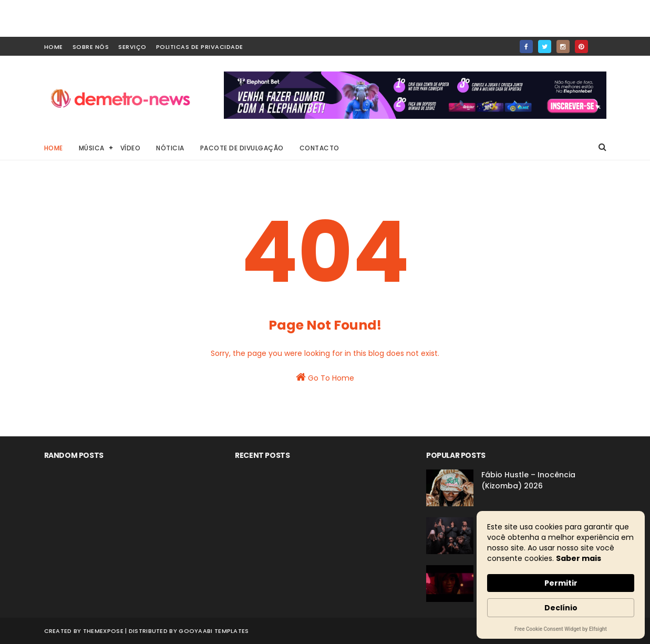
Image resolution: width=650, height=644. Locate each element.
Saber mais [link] (579, 558)
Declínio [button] (561, 608)
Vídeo (131, 148)
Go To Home (325, 377)
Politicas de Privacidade (200, 47)
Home (54, 148)
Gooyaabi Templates (214, 631)
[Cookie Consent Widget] (561, 575)
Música (92, 148)
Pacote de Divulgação (242, 148)
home (54, 47)
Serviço (132, 47)
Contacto (319, 148)
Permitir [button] (561, 583)
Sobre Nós (91, 47)
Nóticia (170, 148)
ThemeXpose (103, 631)
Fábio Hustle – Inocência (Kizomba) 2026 (528, 480)
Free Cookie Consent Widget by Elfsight (561, 630)
